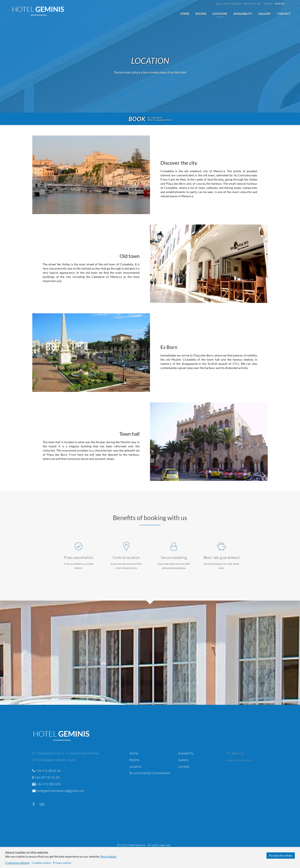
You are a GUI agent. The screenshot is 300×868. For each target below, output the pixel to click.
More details (108, 856)
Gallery (265, 14)
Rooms (201, 14)
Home (185, 14)
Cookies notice (41, 863)
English (280, 4)
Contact (284, 14)
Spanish (268, 4)
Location (220, 14)
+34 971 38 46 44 (46, 771)
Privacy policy (62, 863)
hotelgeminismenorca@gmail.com (58, 791)
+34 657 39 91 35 (46, 777)
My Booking (235, 753)
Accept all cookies (281, 855)
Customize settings (17, 863)
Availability (243, 14)
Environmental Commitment (150, 773)
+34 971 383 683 (46, 784)
